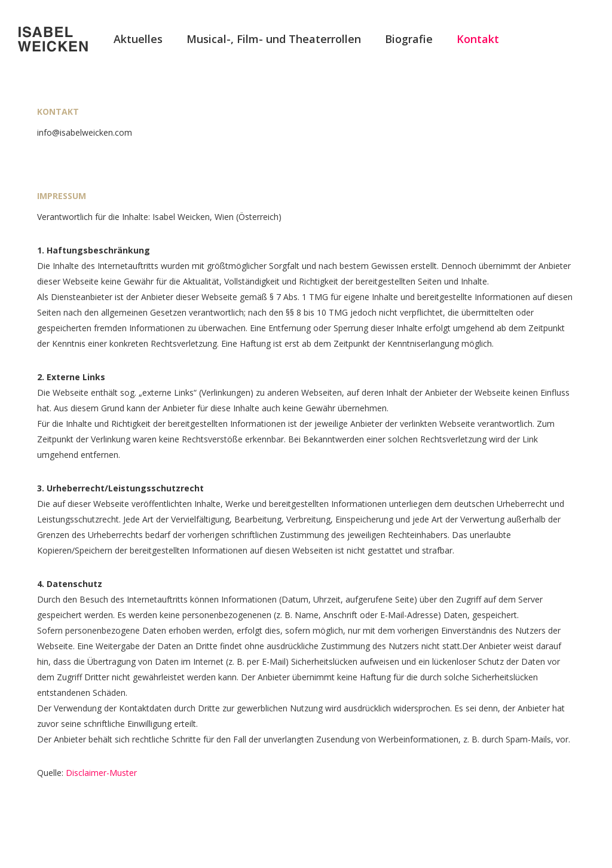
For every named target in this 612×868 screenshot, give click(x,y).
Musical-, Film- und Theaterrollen (274, 39)
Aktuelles (138, 39)
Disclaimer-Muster (101, 773)
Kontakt (478, 39)
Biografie (409, 39)
